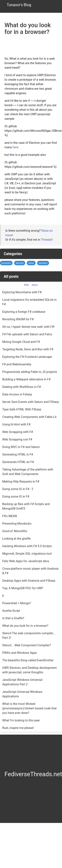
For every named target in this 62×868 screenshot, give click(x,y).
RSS (27, 285)
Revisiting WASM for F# (18, 319)
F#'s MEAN (10, 516)
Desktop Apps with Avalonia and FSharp (29, 581)
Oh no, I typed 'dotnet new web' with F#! (28, 327)
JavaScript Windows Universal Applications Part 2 (22, 682)
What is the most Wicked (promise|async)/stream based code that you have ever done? (29, 708)
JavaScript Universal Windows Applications (22, 694)
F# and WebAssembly (17, 364)
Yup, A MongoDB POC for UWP (23, 588)
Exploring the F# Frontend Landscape (27, 357)
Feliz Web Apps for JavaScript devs (26, 561)
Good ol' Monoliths (15, 531)
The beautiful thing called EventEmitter (28, 660)
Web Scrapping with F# (18, 432)
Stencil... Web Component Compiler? (27, 645)
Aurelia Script (11, 611)
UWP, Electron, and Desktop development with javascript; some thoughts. (29, 670)
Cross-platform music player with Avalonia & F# (30, 571)
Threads (46, 240)
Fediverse (17, 774)
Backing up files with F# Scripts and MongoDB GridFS (26, 506)
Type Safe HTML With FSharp (22, 409)
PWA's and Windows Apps (20, 653)
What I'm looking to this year (21, 720)
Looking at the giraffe (16, 539)
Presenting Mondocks (17, 524)
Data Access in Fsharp (17, 394)
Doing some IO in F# (16, 496)
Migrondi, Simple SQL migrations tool (27, 554)
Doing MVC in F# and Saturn (21, 447)
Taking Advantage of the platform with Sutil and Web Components (28, 472)
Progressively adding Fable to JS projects (30, 372)
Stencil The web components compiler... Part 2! (29, 635)
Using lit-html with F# (16, 424)
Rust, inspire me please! (18, 728)
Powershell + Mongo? (17, 603)
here (16, 147)
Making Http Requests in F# (21, 481)
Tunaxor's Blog (19, 5)
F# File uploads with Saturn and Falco (27, 334)
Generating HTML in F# (18, 454)
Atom (35, 285)
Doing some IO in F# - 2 (18, 489)
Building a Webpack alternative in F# (26, 379)
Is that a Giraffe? (13, 618)
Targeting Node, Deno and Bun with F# (28, 349)
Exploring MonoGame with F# (22, 292)
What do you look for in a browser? (25, 626)
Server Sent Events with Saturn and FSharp (31, 402)
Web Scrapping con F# (17, 439)
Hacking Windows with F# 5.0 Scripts (27, 546)
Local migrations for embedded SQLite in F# (29, 302)
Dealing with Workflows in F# (22, 387)
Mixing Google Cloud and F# (21, 342)
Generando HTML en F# (18, 462)
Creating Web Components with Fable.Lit (29, 417)
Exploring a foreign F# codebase (24, 312)
